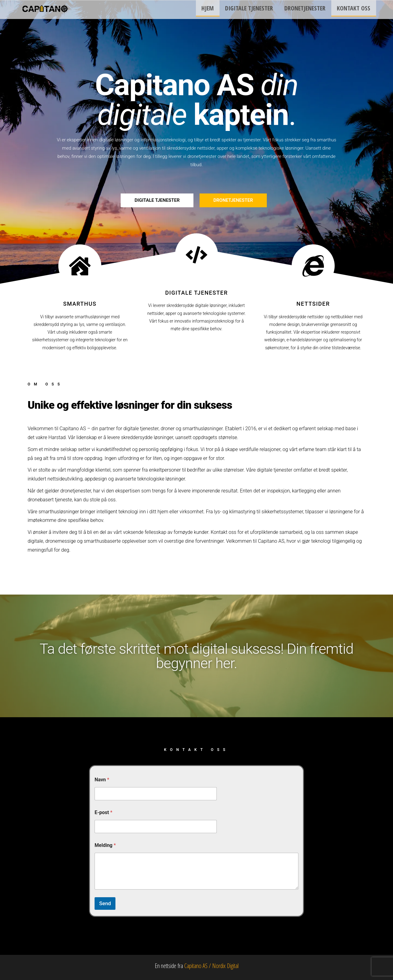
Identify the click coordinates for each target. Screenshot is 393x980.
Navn (102, 780)
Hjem (215, 9)
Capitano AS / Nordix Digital (211, 966)
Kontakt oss (355, 9)
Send (105, 903)
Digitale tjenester (255, 9)
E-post (103, 812)
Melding (105, 845)
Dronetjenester (308, 9)
